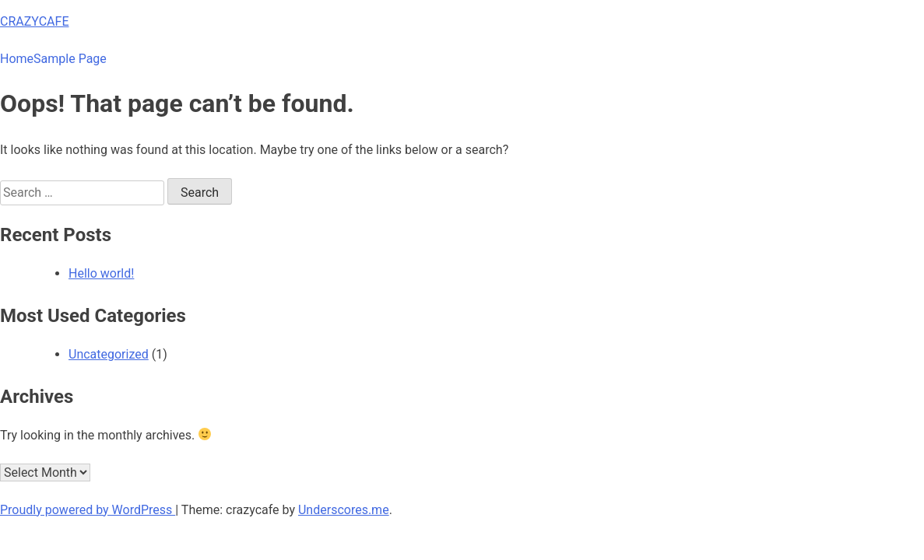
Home (17, 59)
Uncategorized (109, 354)
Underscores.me (344, 510)
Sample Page (70, 59)
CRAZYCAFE (34, 21)
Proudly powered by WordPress (88, 510)
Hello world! (101, 273)
